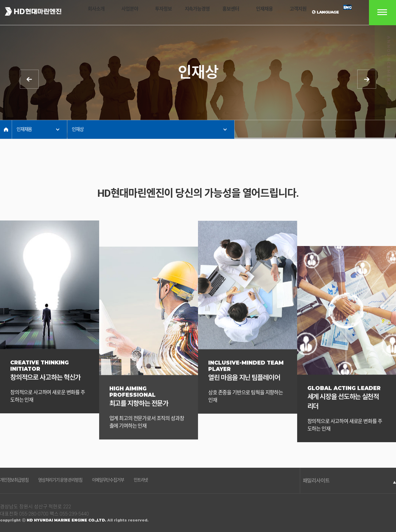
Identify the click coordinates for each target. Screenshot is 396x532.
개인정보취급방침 (18, 481)
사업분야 (125, 13)
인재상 (78, 129)
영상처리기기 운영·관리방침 (73, 481)
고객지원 (288, 13)
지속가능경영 (190, 13)
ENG (343, 12)
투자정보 (158, 13)
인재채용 (255, 13)
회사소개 (93, 13)
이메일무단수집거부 (131, 481)
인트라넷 (169, 481)
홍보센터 (223, 13)
